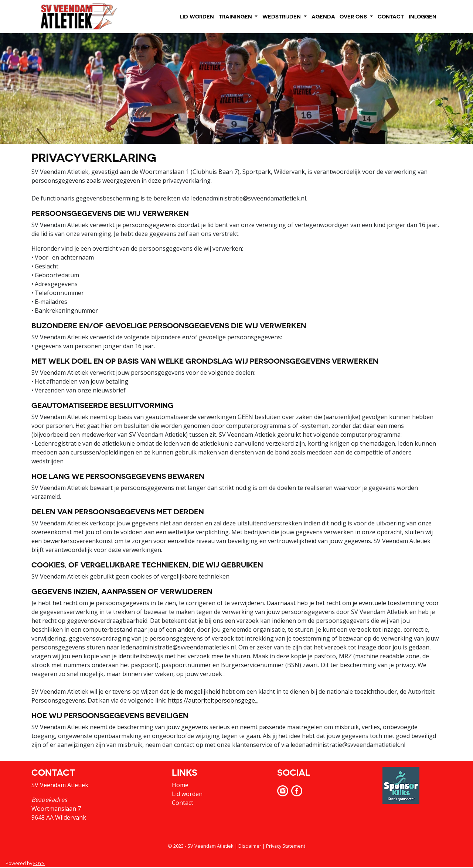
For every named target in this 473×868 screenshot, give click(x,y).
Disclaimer (250, 846)
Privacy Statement (286, 846)
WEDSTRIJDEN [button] (282, 16)
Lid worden (187, 794)
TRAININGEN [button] (236, 16)
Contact (183, 803)
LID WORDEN (197, 16)
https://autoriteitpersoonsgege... (213, 700)
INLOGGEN (423, 16)
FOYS (39, 863)
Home (180, 785)
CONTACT (391, 16)
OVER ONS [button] (354, 16)
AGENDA (323, 16)
